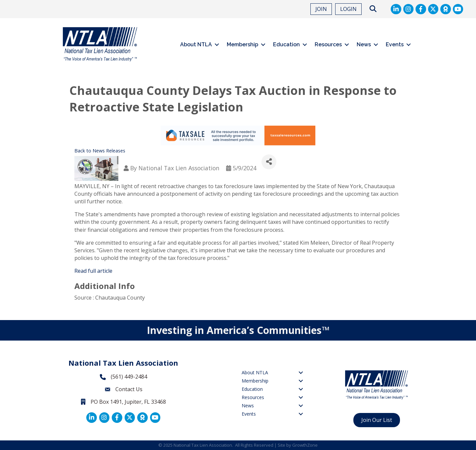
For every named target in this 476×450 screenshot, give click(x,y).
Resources (328, 44)
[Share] (269, 162)
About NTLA (196, 44)
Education (286, 44)
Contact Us (129, 389)
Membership (242, 44)
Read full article (93, 271)
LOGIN (348, 9)
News (364, 44)
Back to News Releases (100, 151)
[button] (373, 9)
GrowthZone (305, 445)
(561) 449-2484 (129, 377)
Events (395, 44)
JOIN (321, 9)
